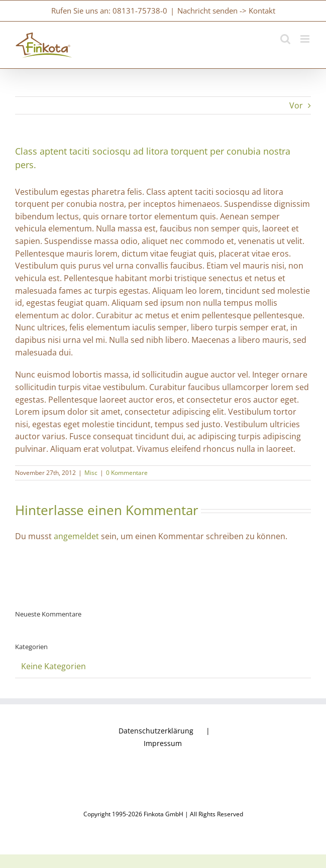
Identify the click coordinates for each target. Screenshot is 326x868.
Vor (296, 105)
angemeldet (76, 536)
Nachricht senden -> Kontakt (226, 11)
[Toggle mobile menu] (306, 39)
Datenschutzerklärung (156, 731)
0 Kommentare (127, 473)
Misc (91, 473)
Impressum (163, 743)
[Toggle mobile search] (285, 39)
